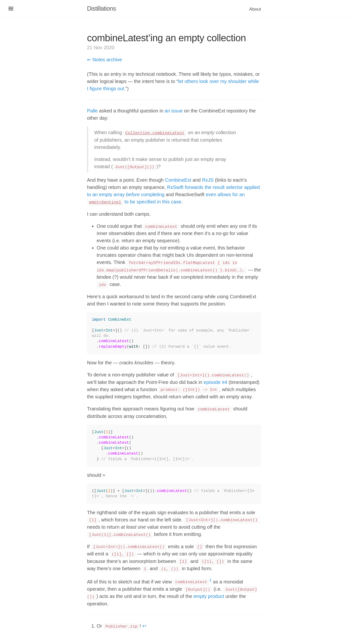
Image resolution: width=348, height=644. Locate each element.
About (255, 9)
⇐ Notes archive (105, 60)
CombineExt (178, 180)
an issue (174, 111)
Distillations (101, 8)
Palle (92, 111)
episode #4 (216, 382)
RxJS (208, 180)
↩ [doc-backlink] (144, 626)
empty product (209, 596)
